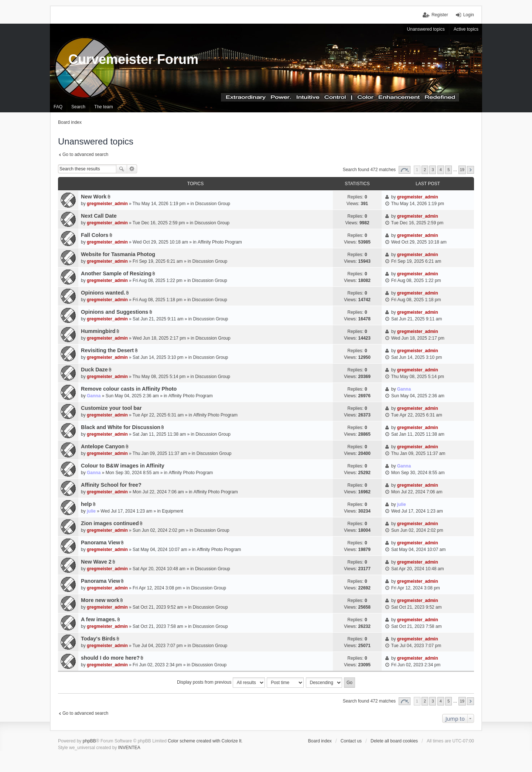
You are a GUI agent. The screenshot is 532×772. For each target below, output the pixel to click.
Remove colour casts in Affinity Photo (129, 389)
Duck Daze (94, 370)
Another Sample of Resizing (116, 273)
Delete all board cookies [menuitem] (394, 741)
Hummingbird (98, 331)
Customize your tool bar (111, 408)
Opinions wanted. (103, 293)
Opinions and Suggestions (115, 312)
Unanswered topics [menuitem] (426, 29)
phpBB (89, 741)
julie (91, 511)
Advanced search (132, 169)
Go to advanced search (85, 154)
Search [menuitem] (78, 107)
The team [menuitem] (104, 107)
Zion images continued (110, 523)
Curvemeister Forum (133, 59)
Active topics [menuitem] (466, 29)
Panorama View (100, 543)
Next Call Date (99, 216)
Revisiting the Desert (107, 350)
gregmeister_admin (107, 204)
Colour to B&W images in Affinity (123, 466)
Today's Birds (98, 639)
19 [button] (462, 170)
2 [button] (425, 170)
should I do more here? (110, 658)
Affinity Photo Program (220, 242)
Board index (320, 741)
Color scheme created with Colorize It (204, 741)
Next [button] (470, 170)
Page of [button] (405, 170)
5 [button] (449, 170)
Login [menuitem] (469, 15)
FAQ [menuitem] (58, 107)
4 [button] (441, 170)
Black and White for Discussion (121, 427)
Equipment (172, 511)
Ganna (94, 396)
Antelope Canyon (103, 446)
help (86, 504)
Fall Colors (95, 235)
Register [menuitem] (440, 15)
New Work (94, 197)
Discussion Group (213, 204)
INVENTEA (129, 748)
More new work (100, 600)
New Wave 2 (96, 562)
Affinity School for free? (111, 485)
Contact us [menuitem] (351, 741)
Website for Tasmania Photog (118, 254)
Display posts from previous (221, 683)
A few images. (98, 619)
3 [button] (433, 170)
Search (122, 169)
